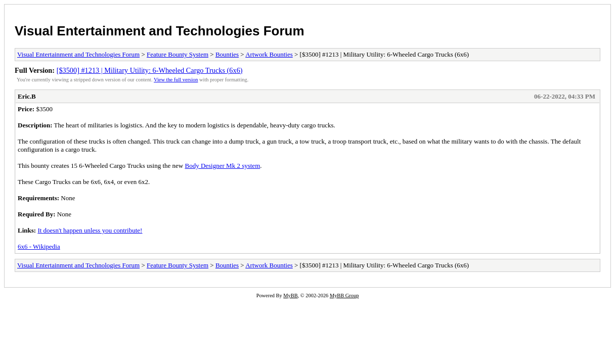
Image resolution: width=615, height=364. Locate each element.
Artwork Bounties (269, 54)
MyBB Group (344, 295)
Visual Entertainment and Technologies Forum (160, 31)
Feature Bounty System (178, 54)
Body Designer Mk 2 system (222, 166)
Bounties (227, 54)
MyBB (290, 295)
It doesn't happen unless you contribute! (90, 230)
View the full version (176, 80)
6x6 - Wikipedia (39, 246)
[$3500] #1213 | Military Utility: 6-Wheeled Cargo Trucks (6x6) (150, 70)
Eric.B (27, 96)
